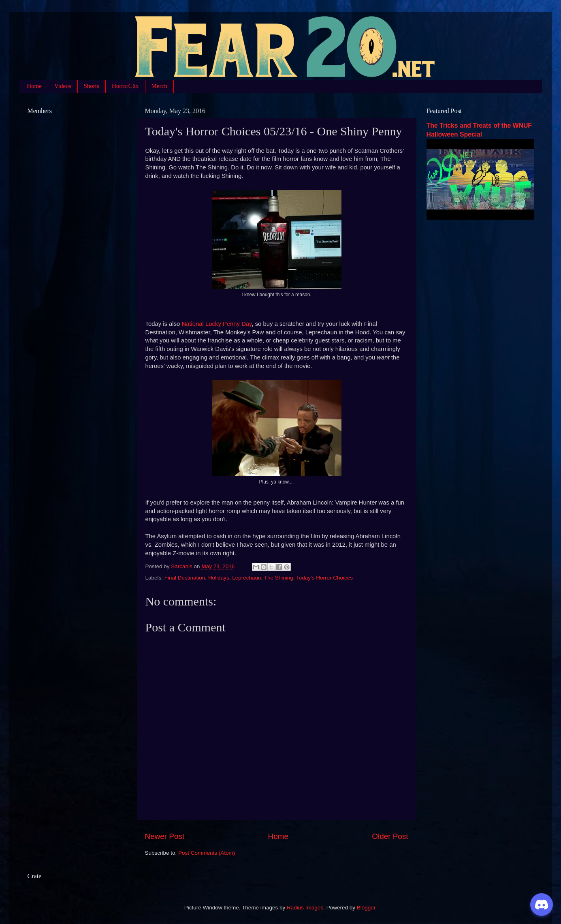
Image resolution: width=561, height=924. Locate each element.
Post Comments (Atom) (207, 853)
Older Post (390, 836)
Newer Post (165, 836)
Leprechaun (246, 578)
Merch (159, 86)
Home (34, 86)
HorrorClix (125, 86)
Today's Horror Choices (324, 578)
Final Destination (185, 578)
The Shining (279, 578)
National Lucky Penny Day (217, 324)
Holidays (219, 578)
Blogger (366, 908)
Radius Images (305, 908)
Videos (63, 86)
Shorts (92, 86)
